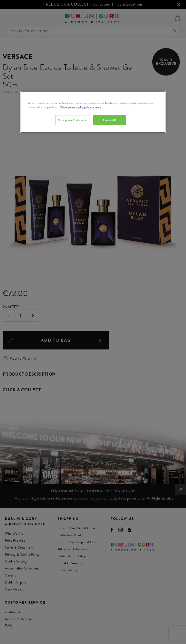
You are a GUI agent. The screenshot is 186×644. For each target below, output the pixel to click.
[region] (93, 112)
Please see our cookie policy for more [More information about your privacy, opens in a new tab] (81, 107)
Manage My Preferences (73, 120)
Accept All (109, 120)
